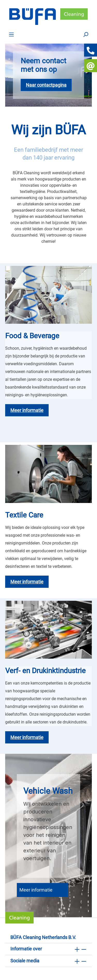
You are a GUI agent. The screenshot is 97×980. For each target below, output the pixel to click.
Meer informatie (36, 890)
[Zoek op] (86, 34)
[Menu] (11, 34)
